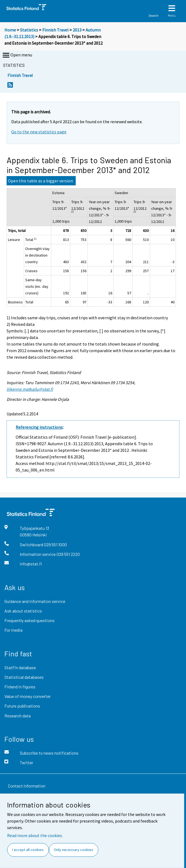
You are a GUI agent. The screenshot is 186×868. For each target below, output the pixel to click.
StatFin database (20, 667)
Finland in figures (20, 687)
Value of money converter (28, 696)
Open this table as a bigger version (40, 181)
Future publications (22, 706)
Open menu (17, 55)
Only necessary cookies (74, 850)
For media (13, 630)
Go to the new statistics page (39, 132)
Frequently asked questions (29, 620)
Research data (18, 716)
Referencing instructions (39, 427)
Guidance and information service (35, 601)
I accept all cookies (28, 850)
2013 (77, 30)
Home (10, 30)
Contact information (27, 786)
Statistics (29, 30)
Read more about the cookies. (35, 835)
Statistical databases (24, 677)
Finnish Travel (55, 30)
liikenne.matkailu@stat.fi (30, 389)
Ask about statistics (23, 611)
